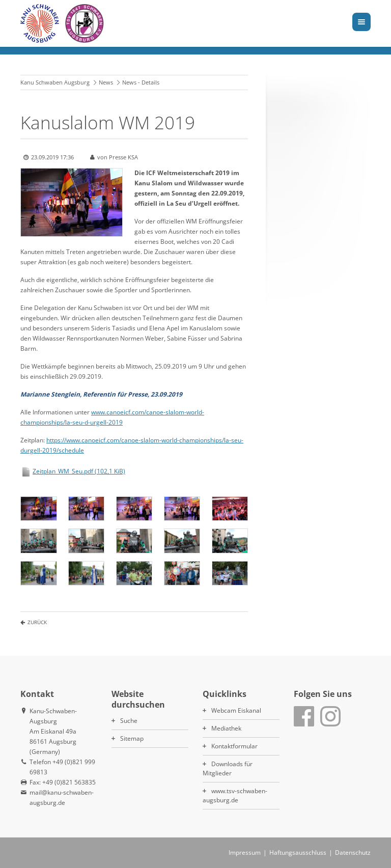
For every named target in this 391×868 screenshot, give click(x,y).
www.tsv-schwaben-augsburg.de (235, 795)
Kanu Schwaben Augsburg (55, 82)
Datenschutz (353, 852)
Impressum (245, 852)
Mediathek (226, 728)
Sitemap (132, 738)
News (106, 82)
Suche (129, 721)
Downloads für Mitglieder (228, 768)
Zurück (37, 622)
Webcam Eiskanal (236, 710)
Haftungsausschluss (298, 852)
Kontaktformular (234, 746)
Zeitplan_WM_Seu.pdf (79, 471)
